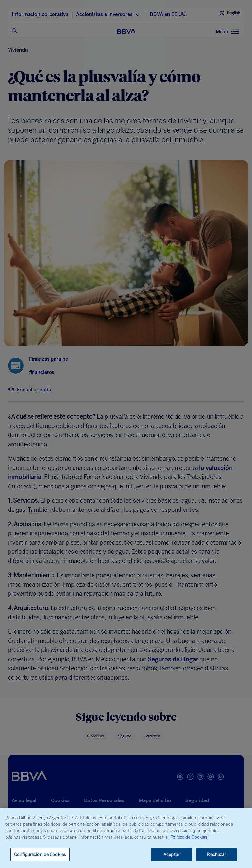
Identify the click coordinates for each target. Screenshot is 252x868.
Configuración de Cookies (40, 854)
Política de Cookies (189, 837)
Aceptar (171, 854)
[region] (126, 838)
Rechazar (217, 854)
